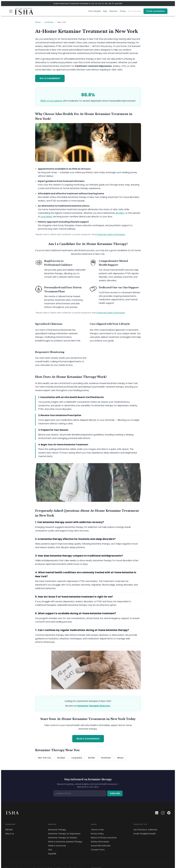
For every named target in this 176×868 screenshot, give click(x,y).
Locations (49, 22)
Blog (105, 11)
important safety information (111, 235)
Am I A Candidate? (50, 78)
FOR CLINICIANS (134, 11)
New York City (45, 758)
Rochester (106, 758)
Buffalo (92, 758)
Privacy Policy (97, 834)
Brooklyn (120, 213)
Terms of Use (97, 830)
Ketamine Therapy (57, 830)
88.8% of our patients (51, 101)
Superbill (52, 854)
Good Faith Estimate (101, 846)
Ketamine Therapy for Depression (64, 834)
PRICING (9, 830)
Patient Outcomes (57, 846)
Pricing (123, 11)
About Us (10, 834)
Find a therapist (95, 11)
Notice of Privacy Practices (104, 838)
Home (38, 22)
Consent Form (98, 850)
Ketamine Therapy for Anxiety (63, 838)
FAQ (50, 850)
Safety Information (100, 842)
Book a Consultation (88, 739)
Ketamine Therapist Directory (94, 706)
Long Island (46, 217)
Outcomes (113, 11)
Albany (120, 758)
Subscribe (115, 793)
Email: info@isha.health (145, 834)
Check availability (155, 11)
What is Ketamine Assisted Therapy (65, 842)
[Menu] (11, 11)
